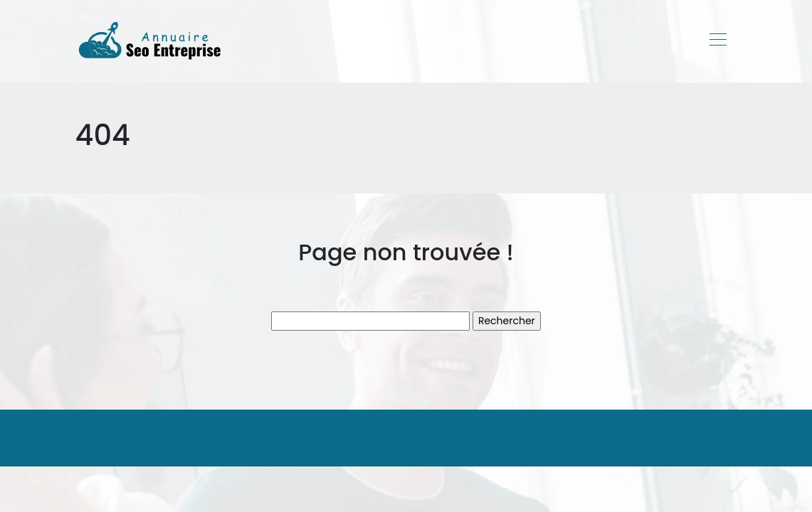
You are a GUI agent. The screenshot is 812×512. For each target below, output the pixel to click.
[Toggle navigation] (717, 41)
